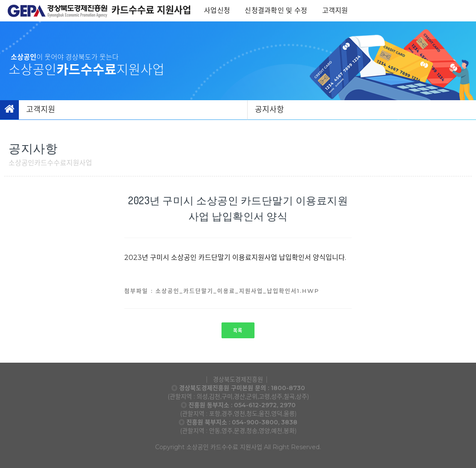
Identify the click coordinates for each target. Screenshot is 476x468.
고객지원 (336, 10)
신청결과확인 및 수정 (277, 10)
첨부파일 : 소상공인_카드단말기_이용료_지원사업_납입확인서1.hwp (222, 291)
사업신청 (218, 10)
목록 (238, 331)
